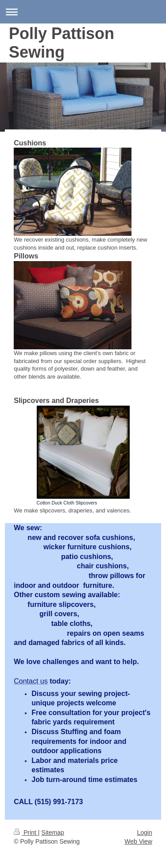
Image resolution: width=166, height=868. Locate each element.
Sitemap (52, 833)
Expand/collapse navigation (83, 12)
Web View (138, 841)
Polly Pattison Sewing (62, 43)
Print (26, 833)
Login (144, 833)
